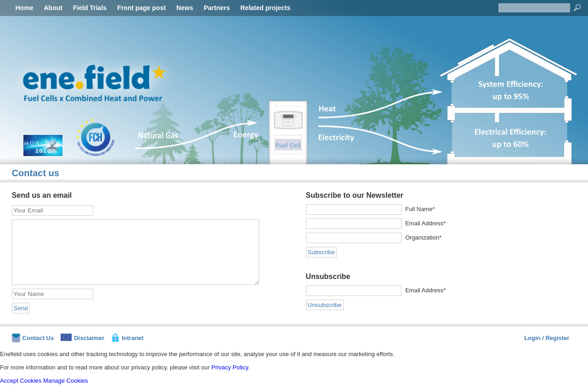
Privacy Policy (230, 367)
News (185, 8)
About (53, 8)
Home (25, 8)
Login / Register (547, 338)
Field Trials (90, 8)
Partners (217, 8)
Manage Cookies (66, 381)
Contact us (36, 173)
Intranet (127, 338)
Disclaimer (82, 338)
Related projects (265, 8)
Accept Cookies (21, 381)
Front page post (141, 8)
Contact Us (33, 338)
